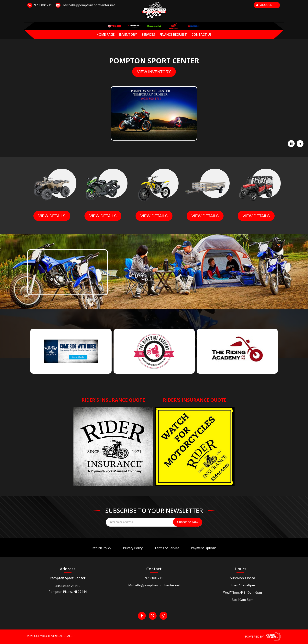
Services (148, 35)
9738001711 (154, 578)
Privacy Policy (133, 548)
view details (52, 216)
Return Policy (101, 548)
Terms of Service (167, 548)
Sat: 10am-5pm (242, 600)
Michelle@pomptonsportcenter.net (154, 585)
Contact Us (202, 35)
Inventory (128, 35)
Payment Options (204, 548)
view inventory (154, 72)
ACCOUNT (267, 5)
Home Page (105, 35)
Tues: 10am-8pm (242, 585)
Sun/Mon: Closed (242, 578)
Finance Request (173, 35)
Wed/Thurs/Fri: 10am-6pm (242, 592)
